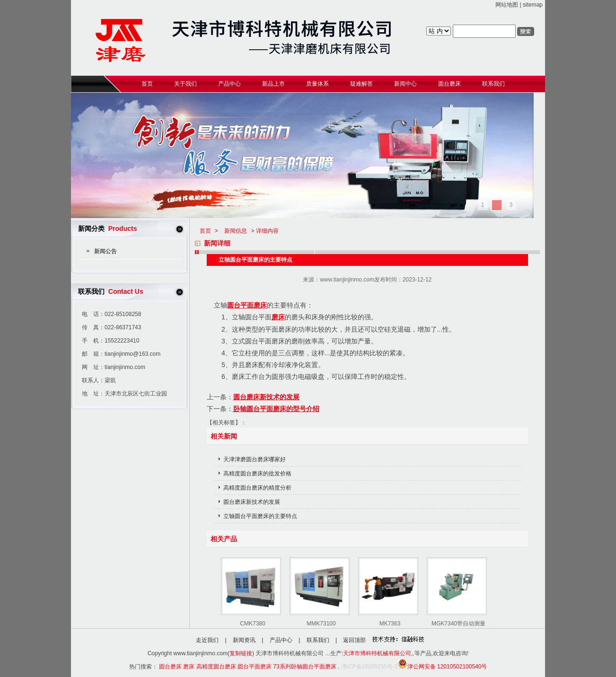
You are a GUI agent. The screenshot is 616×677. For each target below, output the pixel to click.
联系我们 (318, 640)
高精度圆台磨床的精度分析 (257, 488)
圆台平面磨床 (247, 305)
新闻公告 (106, 251)
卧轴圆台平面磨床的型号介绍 (276, 409)
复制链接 (241, 653)
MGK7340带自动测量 (458, 624)
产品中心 (281, 640)
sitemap (533, 5)
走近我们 (207, 640)
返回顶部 (354, 640)
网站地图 (507, 5)
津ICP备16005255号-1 (370, 667)
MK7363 (390, 624)
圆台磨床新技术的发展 (266, 397)
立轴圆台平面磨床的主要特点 (260, 516)
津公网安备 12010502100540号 (443, 667)
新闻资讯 (244, 640)
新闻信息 (236, 231)
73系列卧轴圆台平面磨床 (304, 667)
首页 (205, 231)
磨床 (278, 317)
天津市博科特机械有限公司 (377, 653)
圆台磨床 (170, 667)
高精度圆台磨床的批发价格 (257, 474)
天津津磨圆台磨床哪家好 (255, 459)
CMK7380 (252, 624)
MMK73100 (321, 624)
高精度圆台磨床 (216, 667)
